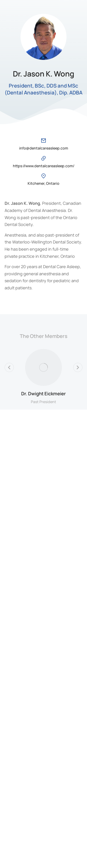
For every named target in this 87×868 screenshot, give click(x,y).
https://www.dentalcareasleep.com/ (44, 166)
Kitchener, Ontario (43, 183)
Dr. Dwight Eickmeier (43, 394)
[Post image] (43, 367)
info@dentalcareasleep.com (44, 148)
